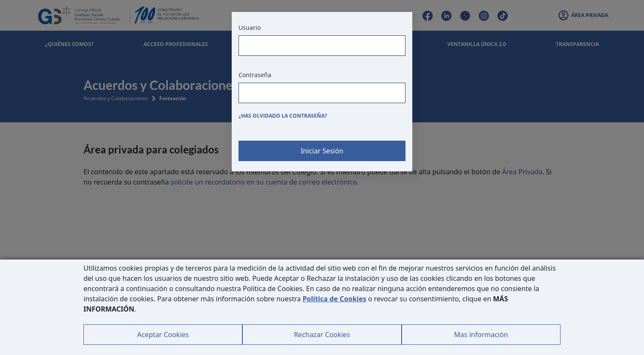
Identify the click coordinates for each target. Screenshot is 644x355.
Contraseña (255, 75)
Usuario (250, 27)
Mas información (481, 335)
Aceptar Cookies (163, 335)
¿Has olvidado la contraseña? (283, 116)
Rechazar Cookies (322, 335)
